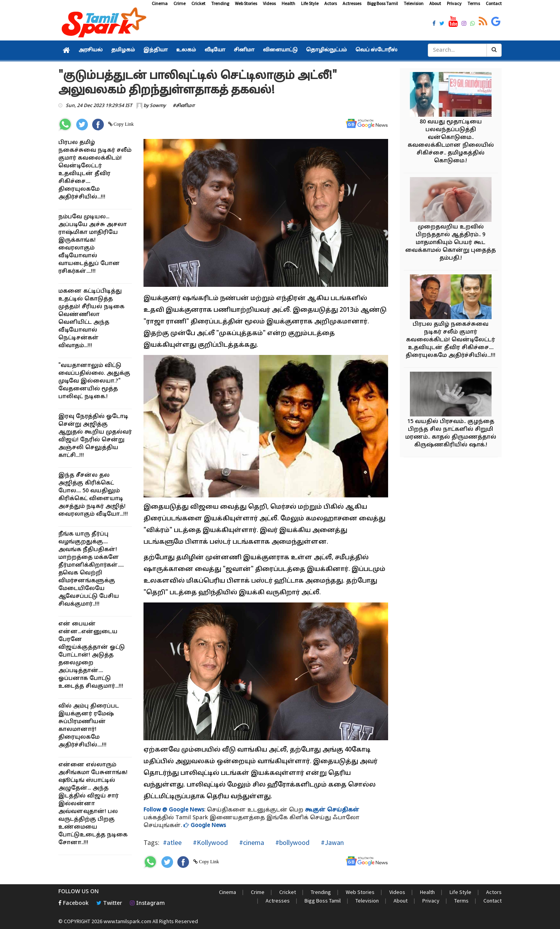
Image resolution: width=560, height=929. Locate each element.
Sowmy (158, 106)
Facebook (73, 904)
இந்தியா (156, 50)
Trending (220, 3)
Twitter (109, 904)
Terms (474, 3)
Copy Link (123, 124)
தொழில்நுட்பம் (326, 50)
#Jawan (332, 842)
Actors (331, 3)
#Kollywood (210, 842)
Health (288, 3)
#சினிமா (184, 106)
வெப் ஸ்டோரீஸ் (376, 50)
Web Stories (246, 3)
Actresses (352, 3)
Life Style (310, 3)
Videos (269, 3)
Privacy (454, 3)
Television (414, 3)
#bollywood (292, 842)
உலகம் (186, 50)
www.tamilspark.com (127, 921)
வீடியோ (215, 50)
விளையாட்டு (280, 50)
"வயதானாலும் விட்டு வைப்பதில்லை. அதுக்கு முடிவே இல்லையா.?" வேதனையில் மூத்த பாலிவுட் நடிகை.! (94, 381)
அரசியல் (91, 50)
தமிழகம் (123, 50)
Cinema (160, 3)
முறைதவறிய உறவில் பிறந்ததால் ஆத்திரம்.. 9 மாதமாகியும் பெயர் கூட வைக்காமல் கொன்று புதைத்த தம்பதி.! (451, 243)
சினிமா (244, 50)
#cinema (251, 842)
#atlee (172, 842)
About (435, 3)
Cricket (198, 3)
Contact (494, 3)
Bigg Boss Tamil (382, 3)
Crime (179, 3)
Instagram (147, 904)
